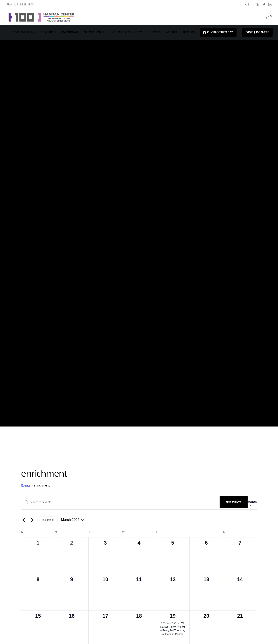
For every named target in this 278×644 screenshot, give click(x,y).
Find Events (234, 502)
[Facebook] (264, 5)
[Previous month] (24, 520)
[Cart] (265, 17)
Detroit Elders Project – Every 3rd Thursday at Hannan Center (173, 631)
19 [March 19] (173, 616)
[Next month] (32, 520)
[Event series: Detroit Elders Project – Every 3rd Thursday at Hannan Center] (183, 623)
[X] (258, 5)
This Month (48, 520)
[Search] (247, 5)
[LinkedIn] (270, 5)
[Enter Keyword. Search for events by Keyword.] (120, 502)
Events (26, 485)
